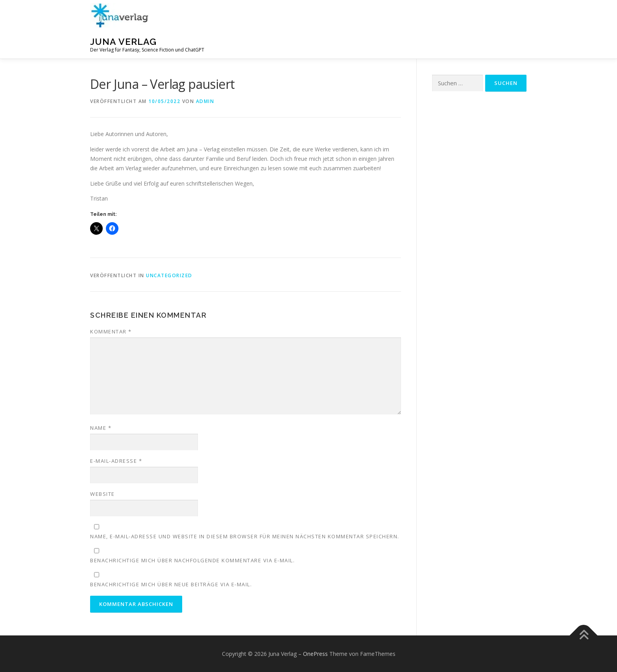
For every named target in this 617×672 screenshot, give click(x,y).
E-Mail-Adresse (116, 461)
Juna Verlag (123, 41)
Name (101, 428)
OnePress (315, 654)
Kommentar (111, 331)
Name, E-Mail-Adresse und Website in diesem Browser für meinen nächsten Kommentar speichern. (245, 536)
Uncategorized (169, 275)
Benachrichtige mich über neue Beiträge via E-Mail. (171, 584)
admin (205, 101)
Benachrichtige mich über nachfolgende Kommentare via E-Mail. (192, 560)
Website (103, 494)
